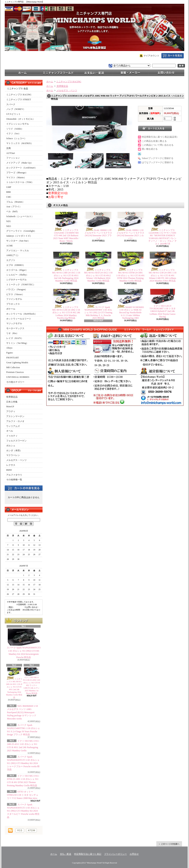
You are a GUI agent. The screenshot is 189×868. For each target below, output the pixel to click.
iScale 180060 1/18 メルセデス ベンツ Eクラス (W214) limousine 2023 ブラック (98, 234)
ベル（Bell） (13, 211)
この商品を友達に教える (154, 141)
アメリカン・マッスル (18, 251)
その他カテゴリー (15, 382)
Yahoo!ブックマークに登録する (158, 158)
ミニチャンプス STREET (19, 100)
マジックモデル (14, 323)
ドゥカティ (12, 436)
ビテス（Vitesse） (15, 294)
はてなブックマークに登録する (158, 162)
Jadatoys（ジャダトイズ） (19, 236)
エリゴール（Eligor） (17, 270)
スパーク (11, 104)
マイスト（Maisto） (16, 177)
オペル (10, 431)
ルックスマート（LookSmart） (22, 168)
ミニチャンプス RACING (19, 95)
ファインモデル (14, 299)
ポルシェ (11, 446)
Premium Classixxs (15, 372)
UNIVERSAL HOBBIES (18, 377)
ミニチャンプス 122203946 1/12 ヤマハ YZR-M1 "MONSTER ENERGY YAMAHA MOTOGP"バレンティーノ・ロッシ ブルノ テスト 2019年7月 (163, 237)
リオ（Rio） (12, 333)
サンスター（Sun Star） (18, 241)
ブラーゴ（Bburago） (17, 173)
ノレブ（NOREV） (16, 109)
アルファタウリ (14, 475)
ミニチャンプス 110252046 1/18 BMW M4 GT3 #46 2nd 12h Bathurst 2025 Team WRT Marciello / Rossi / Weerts (66, 236)
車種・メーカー (130, 73)
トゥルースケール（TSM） (20, 182)
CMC (9, 197)
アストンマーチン (15, 416)
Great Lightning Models (17, 363)
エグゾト (11, 260)
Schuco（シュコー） (16, 138)
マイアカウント (151, 56)
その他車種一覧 (14, 480)
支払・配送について (94, 73)
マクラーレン (13, 455)
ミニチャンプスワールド (59, 73)
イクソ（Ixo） (13, 133)
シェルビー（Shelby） (17, 275)
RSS (20, 830)
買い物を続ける (150, 149)
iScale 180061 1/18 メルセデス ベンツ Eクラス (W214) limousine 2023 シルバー (130, 234)
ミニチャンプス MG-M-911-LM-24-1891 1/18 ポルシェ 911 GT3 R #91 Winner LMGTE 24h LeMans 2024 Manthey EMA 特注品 (163, 275)
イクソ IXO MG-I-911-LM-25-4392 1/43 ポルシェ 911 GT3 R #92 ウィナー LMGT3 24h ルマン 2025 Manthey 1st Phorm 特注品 (32, 685)
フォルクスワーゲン (16, 441)
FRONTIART (13, 358)
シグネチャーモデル (16, 280)
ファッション (13, 158)
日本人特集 (12, 402)
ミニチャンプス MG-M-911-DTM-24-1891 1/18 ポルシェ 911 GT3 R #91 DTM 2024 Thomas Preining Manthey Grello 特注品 (130, 275)
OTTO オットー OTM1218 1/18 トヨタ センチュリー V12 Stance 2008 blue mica (23, 795)
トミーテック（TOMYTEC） (21, 285)
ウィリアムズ (13, 426)
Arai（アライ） (14, 207)
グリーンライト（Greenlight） (21, 231)
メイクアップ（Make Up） (20, 163)
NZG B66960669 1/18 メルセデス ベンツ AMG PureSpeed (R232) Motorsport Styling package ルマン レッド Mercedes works (22, 712)
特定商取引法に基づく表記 (88, 854)
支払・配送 (66, 854)
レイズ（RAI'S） (15, 338)
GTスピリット (13, 114)
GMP (9, 187)
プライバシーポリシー (115, 854)
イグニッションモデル (18, 124)
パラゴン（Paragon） (17, 289)
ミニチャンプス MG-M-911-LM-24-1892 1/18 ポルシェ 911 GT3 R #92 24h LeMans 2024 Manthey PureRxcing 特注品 (66, 313)
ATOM (31, 830)
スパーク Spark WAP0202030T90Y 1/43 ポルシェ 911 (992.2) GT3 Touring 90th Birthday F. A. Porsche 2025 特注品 (98, 313)
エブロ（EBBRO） (16, 265)
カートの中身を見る (24, 488)
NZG (9, 221)
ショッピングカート (173, 56)
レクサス (11, 465)
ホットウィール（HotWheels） (22, 314)
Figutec (10, 353)
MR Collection (13, 367)
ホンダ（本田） (14, 451)
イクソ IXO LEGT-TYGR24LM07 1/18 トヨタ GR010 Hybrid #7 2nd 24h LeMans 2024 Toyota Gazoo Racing (163, 311)
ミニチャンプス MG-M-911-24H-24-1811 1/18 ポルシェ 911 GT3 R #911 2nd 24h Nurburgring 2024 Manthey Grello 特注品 (66, 275)
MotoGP (10, 407)
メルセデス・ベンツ (16, 460)
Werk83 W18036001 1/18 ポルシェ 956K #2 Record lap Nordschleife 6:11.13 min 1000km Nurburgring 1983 (131, 313)
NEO (9, 226)
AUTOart (11, 153)
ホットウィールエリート (19, 319)
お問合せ (166, 73)
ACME (10, 246)
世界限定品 (12, 397)
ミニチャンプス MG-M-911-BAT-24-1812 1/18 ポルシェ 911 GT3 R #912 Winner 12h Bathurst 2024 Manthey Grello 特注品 (98, 275)
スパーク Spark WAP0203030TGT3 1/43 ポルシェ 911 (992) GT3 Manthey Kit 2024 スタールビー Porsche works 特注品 (23, 811)
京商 (9, 148)
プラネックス (13, 304)
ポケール (11, 309)
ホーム (23, 73)
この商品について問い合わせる (158, 145)
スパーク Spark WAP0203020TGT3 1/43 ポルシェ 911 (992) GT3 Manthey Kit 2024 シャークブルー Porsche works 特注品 (23, 763)
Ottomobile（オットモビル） (21, 119)
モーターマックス (15, 328)
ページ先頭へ (169, 844)
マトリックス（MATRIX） (20, 143)
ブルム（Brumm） (15, 202)
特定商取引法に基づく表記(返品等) (160, 137)
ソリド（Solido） (15, 129)
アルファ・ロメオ (15, 421)
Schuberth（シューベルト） (20, 216)
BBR (9, 192)
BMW (9, 470)
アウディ (11, 411)
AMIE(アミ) (12, 255)
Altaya (9, 348)
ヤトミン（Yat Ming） (17, 343)
